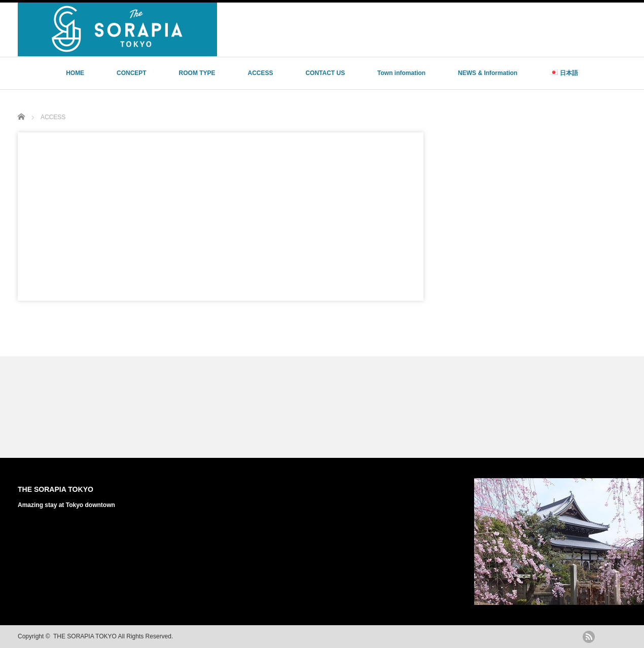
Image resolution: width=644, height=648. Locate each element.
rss (589, 637)
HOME (75, 73)
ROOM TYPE (197, 73)
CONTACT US (325, 73)
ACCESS (260, 73)
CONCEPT (132, 73)
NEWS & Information (488, 73)
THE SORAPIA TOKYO (56, 489)
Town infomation (401, 73)
